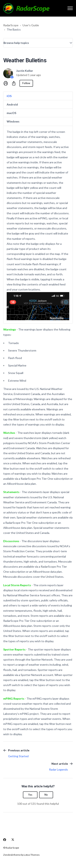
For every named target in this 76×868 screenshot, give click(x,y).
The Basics (14, 29)
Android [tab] (12, 104)
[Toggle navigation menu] (70, 8)
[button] (38, 43)
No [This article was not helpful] (46, 795)
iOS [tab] (9, 96)
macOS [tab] (11, 113)
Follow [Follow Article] (26, 83)
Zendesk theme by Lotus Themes (21, 855)
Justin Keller (25, 71)
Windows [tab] (13, 121)
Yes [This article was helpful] (30, 795)
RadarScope (11, 25)
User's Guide (31, 25)
